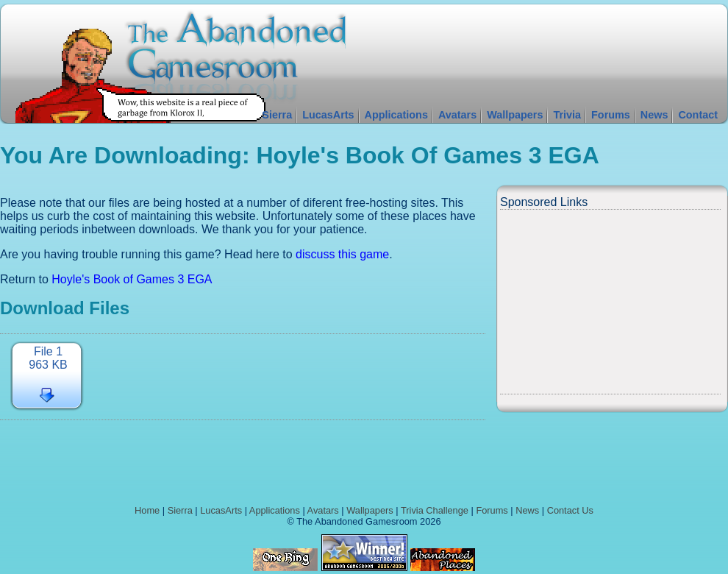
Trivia (567, 115)
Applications (396, 115)
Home (147, 510)
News (654, 115)
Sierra (277, 115)
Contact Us (570, 510)
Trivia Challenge (435, 510)
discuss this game (342, 254)
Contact (698, 115)
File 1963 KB (48, 358)
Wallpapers (515, 115)
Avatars (457, 115)
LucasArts (328, 115)
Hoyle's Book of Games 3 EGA (132, 279)
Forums (611, 115)
